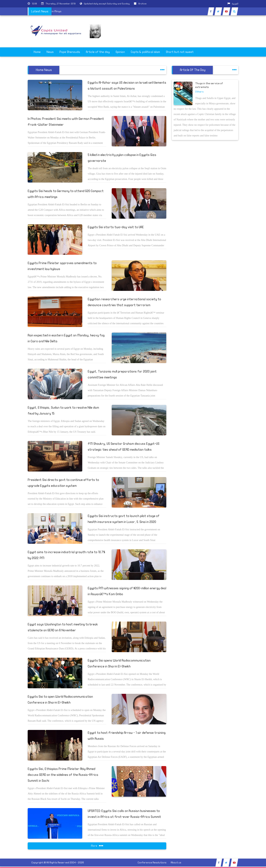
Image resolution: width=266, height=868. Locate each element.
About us (176, 863)
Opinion (120, 52)
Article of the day (98, 52)
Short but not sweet (180, 52)
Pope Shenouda (70, 52)
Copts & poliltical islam (145, 52)
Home (37, 52)
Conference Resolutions (152, 863)
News (50, 52)
